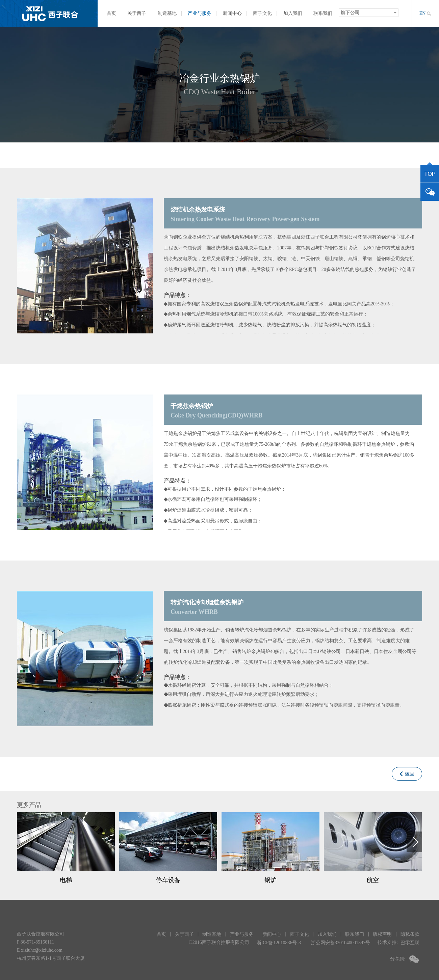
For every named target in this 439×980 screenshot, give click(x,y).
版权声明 (382, 934)
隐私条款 (410, 934)
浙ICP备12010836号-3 (279, 943)
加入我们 (293, 13)
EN (423, 13)
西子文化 (262, 13)
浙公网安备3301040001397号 (341, 943)
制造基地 (167, 13)
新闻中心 (232, 13)
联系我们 (323, 13)
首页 (111, 13)
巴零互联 (410, 943)
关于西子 (137, 13)
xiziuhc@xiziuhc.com (42, 950)
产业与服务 (200, 13)
